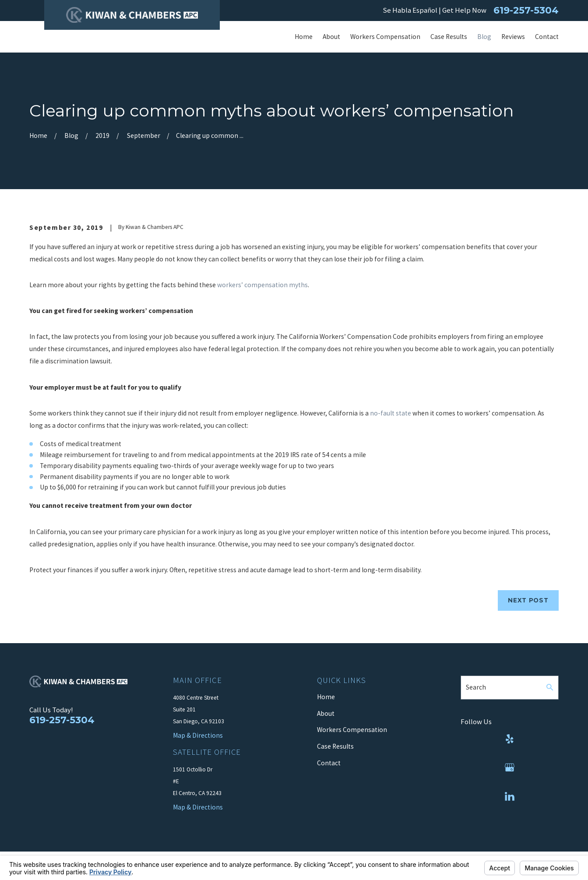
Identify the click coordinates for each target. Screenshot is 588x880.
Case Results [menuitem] (449, 37)
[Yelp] (510, 739)
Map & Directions (198, 807)
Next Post (528, 600)
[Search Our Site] (550, 687)
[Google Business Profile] (510, 767)
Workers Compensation (352, 730)
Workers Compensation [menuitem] (385, 37)
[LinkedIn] (510, 796)
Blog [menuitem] (484, 37)
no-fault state (391, 413)
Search (476, 687)
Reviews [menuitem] (513, 37)
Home (326, 697)
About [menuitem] (331, 37)
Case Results (335, 746)
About (326, 713)
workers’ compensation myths (262, 285)
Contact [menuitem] (547, 37)
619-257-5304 (526, 11)
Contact (329, 763)
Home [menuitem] (304, 37)
